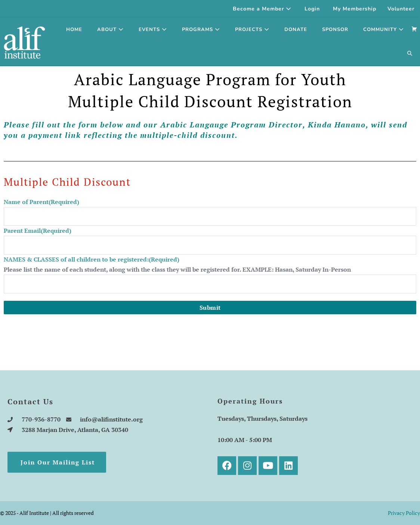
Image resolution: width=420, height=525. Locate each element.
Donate (296, 30)
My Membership (355, 9)
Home (74, 30)
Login (312, 9)
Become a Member (262, 9)
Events (153, 30)
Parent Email (38, 231)
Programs (201, 30)
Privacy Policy (404, 513)
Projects (252, 30)
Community (384, 30)
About (110, 30)
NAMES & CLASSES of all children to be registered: (92, 259)
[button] (410, 54)
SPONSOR (335, 30)
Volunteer (401, 9)
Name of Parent (41, 202)
